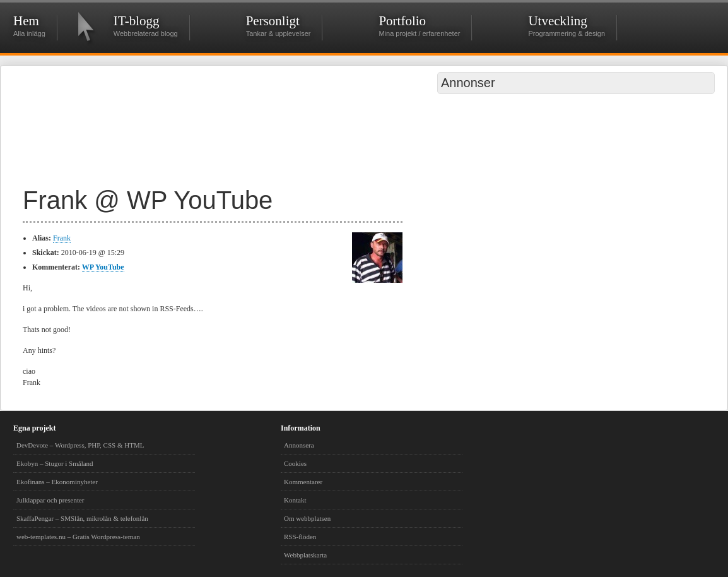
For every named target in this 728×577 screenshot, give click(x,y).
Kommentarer (303, 482)
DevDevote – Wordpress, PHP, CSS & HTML (80, 445)
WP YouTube (103, 267)
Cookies (295, 463)
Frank (62, 238)
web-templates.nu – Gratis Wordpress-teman (78, 537)
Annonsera (299, 445)
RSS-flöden (300, 537)
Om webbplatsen (307, 518)
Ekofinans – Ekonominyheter (57, 482)
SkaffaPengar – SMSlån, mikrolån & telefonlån (82, 518)
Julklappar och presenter (50, 500)
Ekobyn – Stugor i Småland (55, 463)
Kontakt (295, 500)
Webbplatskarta (305, 555)
